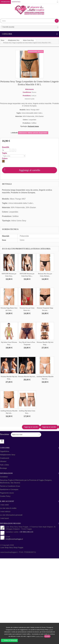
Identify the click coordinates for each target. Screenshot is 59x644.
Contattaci (16, 2)
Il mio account (7, 501)
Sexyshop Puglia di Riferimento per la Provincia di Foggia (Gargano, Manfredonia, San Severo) (26, 482)
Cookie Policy (5, 496)
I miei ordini (4, 505)
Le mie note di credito (8, 508)
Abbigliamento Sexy (8, 455)
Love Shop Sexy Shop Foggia (12, 548)
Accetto (47, 636)
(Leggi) (51, 630)
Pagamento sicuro (7, 493)
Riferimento (29, 89)
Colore (5, 159)
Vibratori (3, 461)
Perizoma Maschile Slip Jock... (27, 377)
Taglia (5, 153)
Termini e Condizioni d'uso (10, 486)
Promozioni (5, 2)
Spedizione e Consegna (9, 489)
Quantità (6, 147)
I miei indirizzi (5, 512)
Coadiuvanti (5, 458)
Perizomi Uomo (33, 126)
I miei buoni (4, 518)
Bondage (3, 468)
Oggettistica (5, 451)
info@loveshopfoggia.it (14, 539)
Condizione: (27, 92)
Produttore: (27, 96)
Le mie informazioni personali (11, 515)
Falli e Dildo (5, 465)
